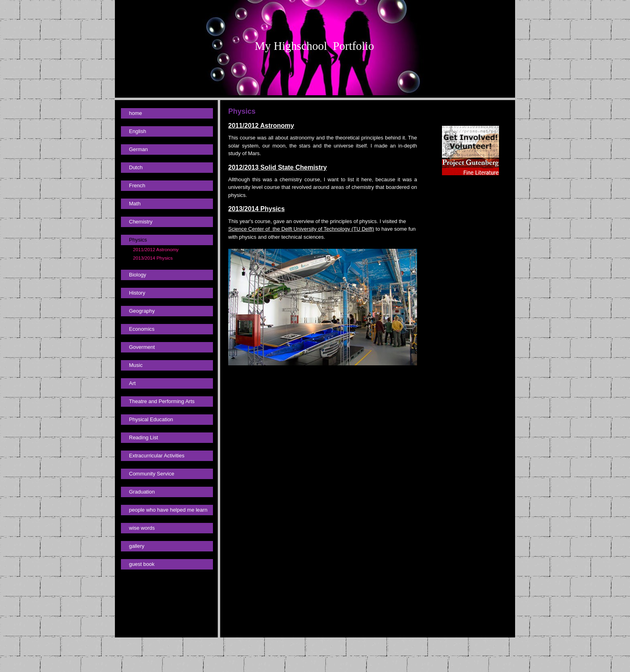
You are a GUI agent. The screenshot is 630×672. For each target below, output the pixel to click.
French (137, 185)
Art (132, 383)
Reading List (143, 437)
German (138, 149)
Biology (138, 275)
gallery (137, 546)
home (136, 113)
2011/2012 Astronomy (156, 249)
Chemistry (141, 222)
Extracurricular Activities (157, 456)
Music (136, 365)
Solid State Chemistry (293, 167)
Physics (138, 240)
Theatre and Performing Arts (162, 401)
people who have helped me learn (168, 510)
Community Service (152, 474)
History (137, 293)
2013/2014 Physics (153, 258)
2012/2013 (243, 167)
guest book (142, 564)
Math (135, 204)
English (138, 131)
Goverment (142, 347)
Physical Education (151, 419)
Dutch (136, 167)
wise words (142, 528)
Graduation (142, 492)
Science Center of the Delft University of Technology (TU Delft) (301, 229)
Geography (142, 311)
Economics (142, 329)
